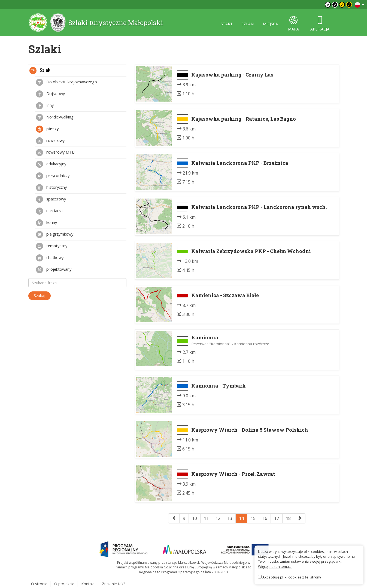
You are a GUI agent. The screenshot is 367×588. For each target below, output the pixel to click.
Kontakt (88, 584)
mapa (293, 24)
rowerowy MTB (55, 153)
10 (195, 518)
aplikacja (320, 24)
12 (218, 518)
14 (241, 518)
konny (46, 223)
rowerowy (50, 141)
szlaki (248, 24)
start (227, 24)
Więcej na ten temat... (275, 566)
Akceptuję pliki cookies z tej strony (292, 577)
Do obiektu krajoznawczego (66, 82)
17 (277, 518)
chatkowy (50, 258)
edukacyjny (51, 164)
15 (253, 518)
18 (288, 518)
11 (206, 518)
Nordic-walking (55, 117)
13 (230, 518)
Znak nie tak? (113, 584)
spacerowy (51, 199)
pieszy (47, 129)
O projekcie (64, 584)
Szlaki (40, 71)
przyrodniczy (53, 176)
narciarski (50, 211)
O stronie (39, 584)
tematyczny (52, 246)
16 (265, 518)
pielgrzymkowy (55, 234)
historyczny (51, 188)
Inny (45, 106)
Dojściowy (50, 94)
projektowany (54, 270)
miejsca (270, 24)
